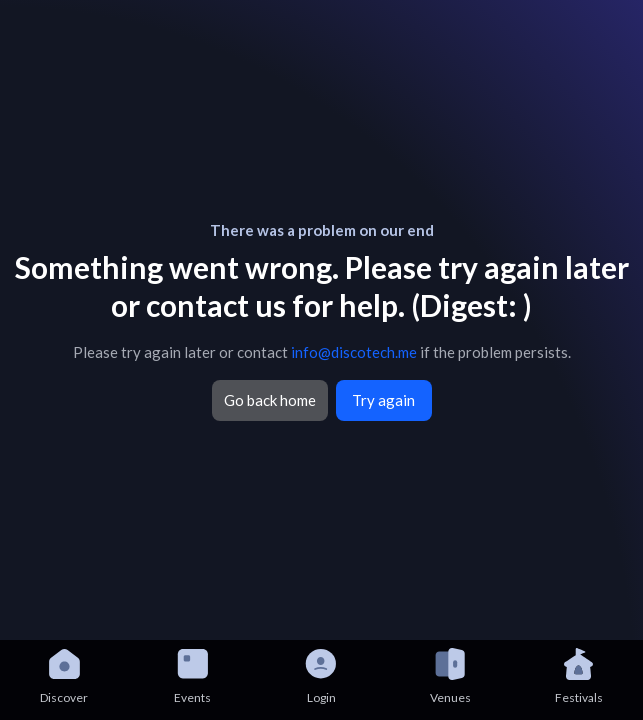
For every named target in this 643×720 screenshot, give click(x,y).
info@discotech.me (354, 352)
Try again (383, 400)
